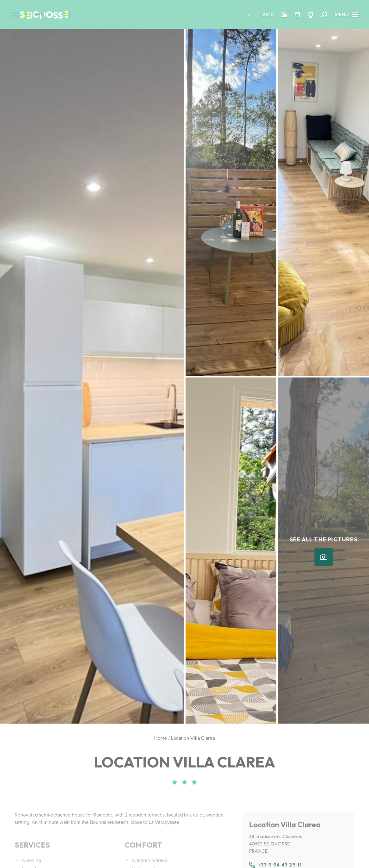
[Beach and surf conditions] (284, 15)
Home (161, 738)
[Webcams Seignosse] (311, 15)
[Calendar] (297, 15)
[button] (244, 15)
